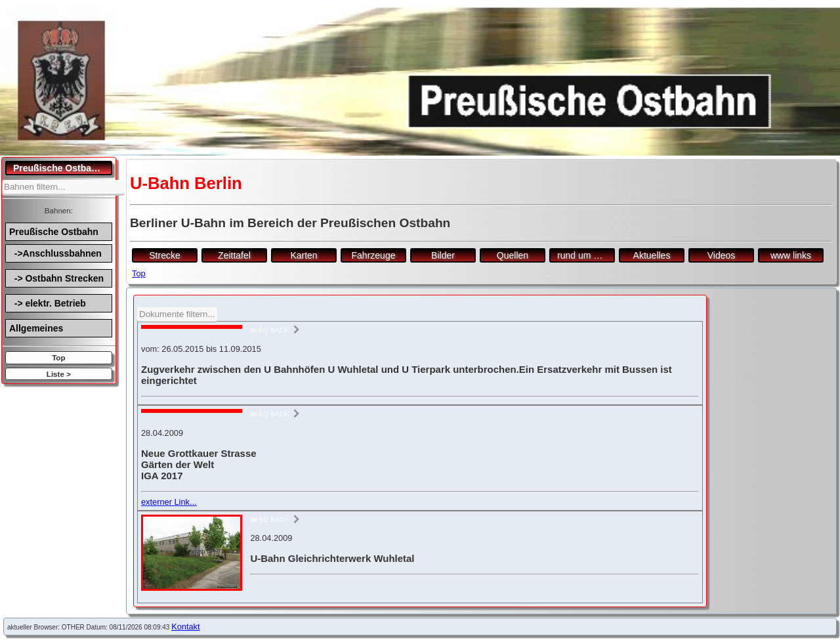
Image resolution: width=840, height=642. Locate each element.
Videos (722, 255)
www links (791, 255)
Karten (304, 255)
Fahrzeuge (374, 255)
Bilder (443, 255)
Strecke (164, 255)
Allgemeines (36, 328)
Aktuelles (652, 255)
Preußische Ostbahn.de (63, 168)
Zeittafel (234, 255)
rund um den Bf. (586, 255)
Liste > (59, 374)
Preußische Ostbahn (54, 232)
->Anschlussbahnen (55, 253)
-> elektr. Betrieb (48, 303)
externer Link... (169, 502)
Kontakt (185, 627)
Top (58, 357)
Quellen (513, 255)
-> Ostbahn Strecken (56, 278)
